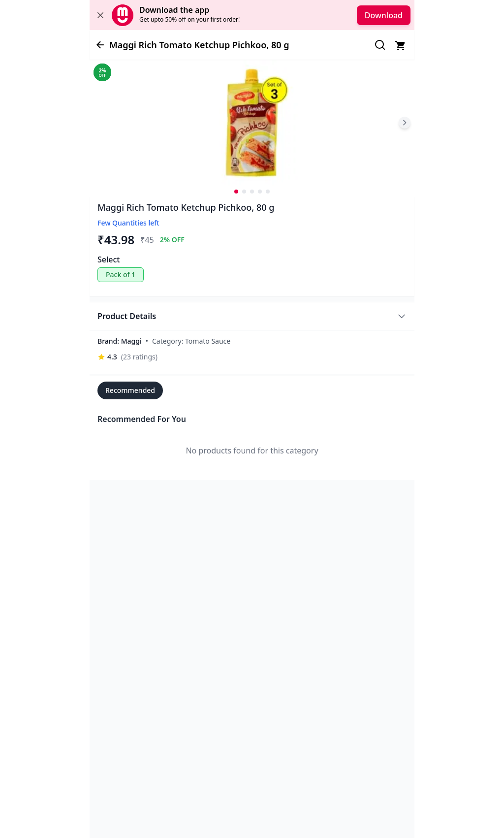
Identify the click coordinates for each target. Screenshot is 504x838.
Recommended (130, 390)
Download (384, 15)
